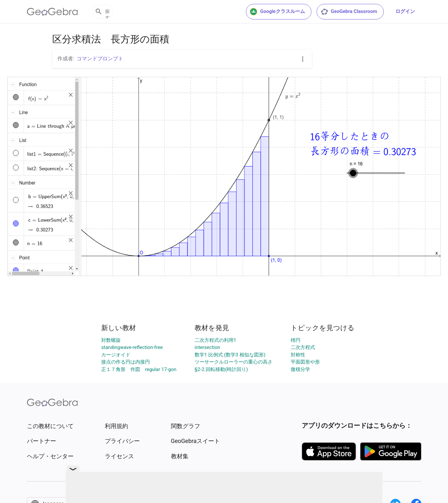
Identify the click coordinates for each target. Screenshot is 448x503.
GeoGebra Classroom (349, 12)
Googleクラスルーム (277, 12)
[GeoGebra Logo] (52, 12)
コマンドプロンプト (100, 59)
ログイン (405, 11)
